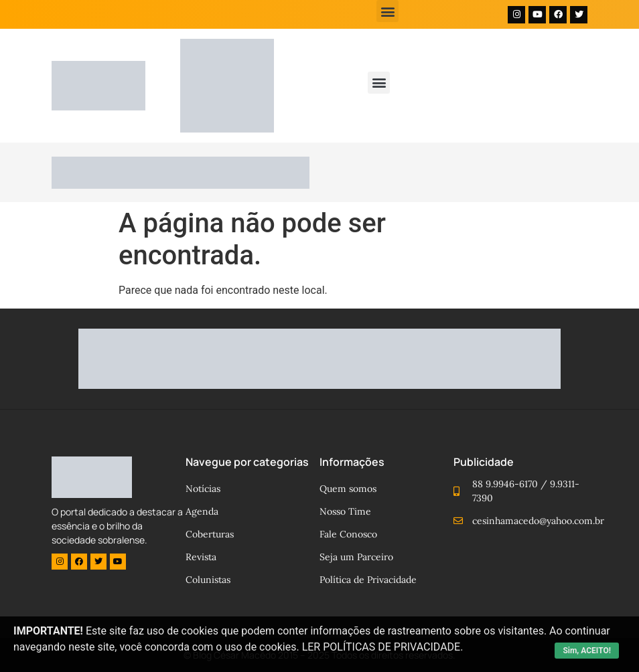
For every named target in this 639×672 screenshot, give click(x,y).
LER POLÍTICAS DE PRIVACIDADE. (383, 647)
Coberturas (210, 534)
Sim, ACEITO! (587, 651)
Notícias (203, 489)
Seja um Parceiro (356, 557)
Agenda (202, 511)
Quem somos (348, 489)
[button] (387, 11)
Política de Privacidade (368, 580)
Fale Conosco (348, 534)
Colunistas (208, 580)
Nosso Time (345, 511)
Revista (201, 557)
